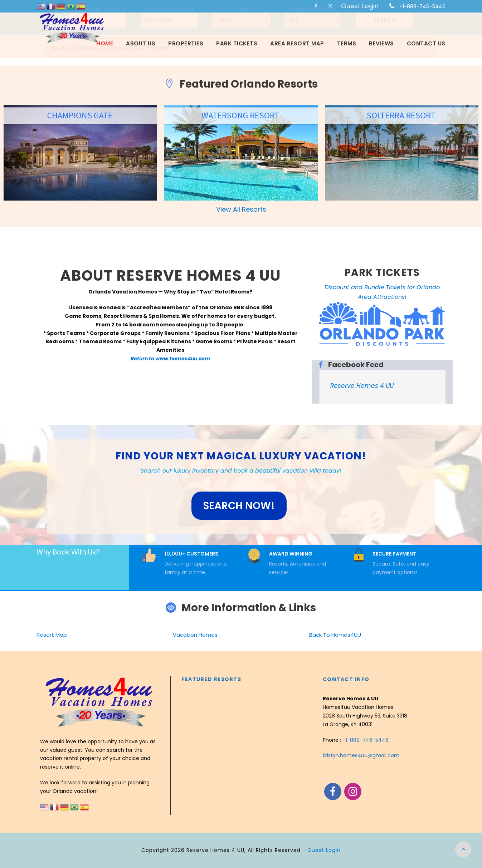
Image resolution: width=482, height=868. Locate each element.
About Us (141, 43)
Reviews (381, 43)
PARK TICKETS (382, 273)
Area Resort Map (297, 43)
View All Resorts (241, 209)
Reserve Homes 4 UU (362, 386)
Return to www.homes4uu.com (170, 359)
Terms (347, 43)
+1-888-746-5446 (422, 6)
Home (105, 43)
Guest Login (360, 6)
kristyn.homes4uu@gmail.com (361, 755)
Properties (186, 43)
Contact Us (426, 43)
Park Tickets (237, 43)
